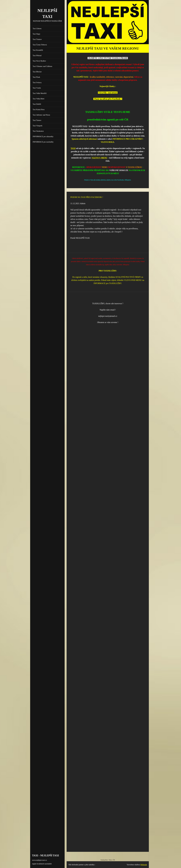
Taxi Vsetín (37, 88)
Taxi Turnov (37, 120)
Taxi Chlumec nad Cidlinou (42, 66)
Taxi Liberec (37, 29)
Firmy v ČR (112, 860)
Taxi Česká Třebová (40, 45)
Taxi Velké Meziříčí (40, 93)
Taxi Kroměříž (38, 50)
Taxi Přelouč (37, 56)
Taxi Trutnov (37, 39)
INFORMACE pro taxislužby (43, 142)
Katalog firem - (105, 860)
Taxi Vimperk (38, 126)
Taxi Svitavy (37, 83)
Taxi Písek (36, 77)
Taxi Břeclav (37, 72)
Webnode (144, 865)
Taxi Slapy (36, 34)
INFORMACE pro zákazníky (43, 137)
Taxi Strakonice (38, 131)
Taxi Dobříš (37, 104)
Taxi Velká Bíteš (38, 99)
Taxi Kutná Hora (39, 110)
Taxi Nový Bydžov (39, 61)
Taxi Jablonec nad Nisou (41, 115)
